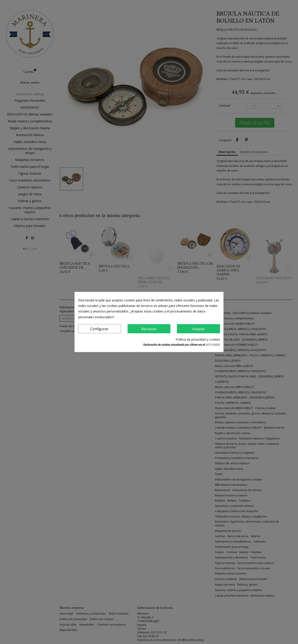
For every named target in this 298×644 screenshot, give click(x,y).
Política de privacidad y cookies (198, 339)
